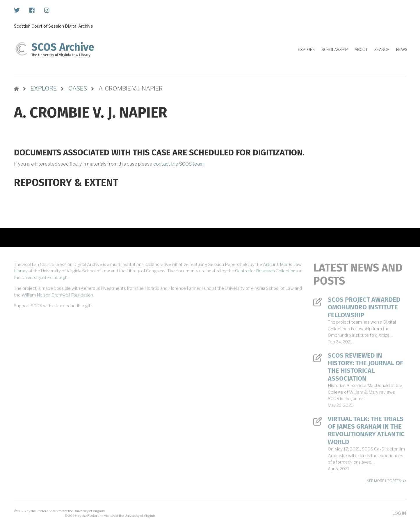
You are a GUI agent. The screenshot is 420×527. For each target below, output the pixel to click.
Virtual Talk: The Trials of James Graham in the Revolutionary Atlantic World (366, 431)
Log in (399, 513)
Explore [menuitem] (306, 49)
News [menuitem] (402, 49)
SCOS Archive (63, 47)
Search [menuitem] (382, 49)
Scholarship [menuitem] (335, 49)
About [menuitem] (361, 49)
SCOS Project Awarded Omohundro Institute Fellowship (364, 307)
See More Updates (384, 481)
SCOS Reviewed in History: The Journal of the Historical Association (365, 367)
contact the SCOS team (178, 164)
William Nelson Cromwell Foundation (57, 295)
